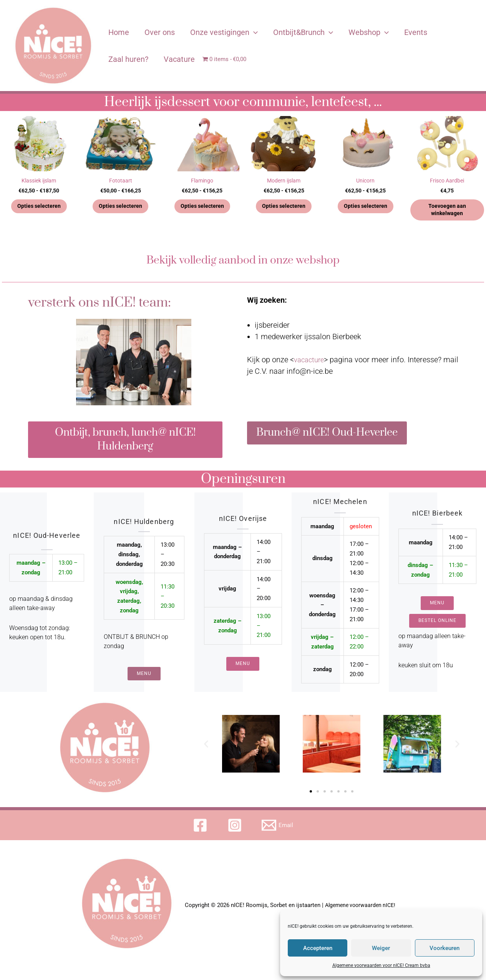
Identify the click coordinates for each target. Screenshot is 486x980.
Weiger (381, 948)
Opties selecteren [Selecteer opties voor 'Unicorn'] (365, 207)
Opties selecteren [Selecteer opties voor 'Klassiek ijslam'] (39, 207)
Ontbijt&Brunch (303, 32)
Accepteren (318, 948)
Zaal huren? (128, 59)
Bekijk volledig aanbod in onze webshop (243, 262)
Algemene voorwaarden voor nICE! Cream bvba (381, 965)
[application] (254, 32)
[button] (206, 753)
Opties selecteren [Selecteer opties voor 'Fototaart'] (121, 207)
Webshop (369, 32)
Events (416, 32)
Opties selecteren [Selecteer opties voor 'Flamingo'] (202, 207)
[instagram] (236, 834)
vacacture (310, 361)
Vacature (179, 59)
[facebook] (201, 834)
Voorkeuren (445, 948)
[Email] (278, 834)
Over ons (160, 32)
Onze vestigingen (224, 32)
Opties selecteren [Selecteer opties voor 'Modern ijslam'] (284, 207)
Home (119, 32)
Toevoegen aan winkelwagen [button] (447, 211)
